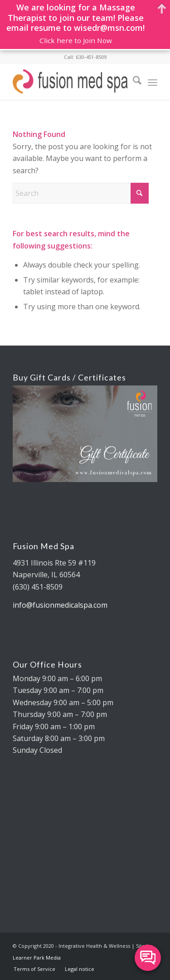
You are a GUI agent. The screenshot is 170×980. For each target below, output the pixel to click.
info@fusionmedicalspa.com (60, 605)
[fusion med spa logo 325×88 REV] (70, 82)
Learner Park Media (37, 958)
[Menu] (153, 82)
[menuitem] (133, 82)
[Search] (133, 82)
